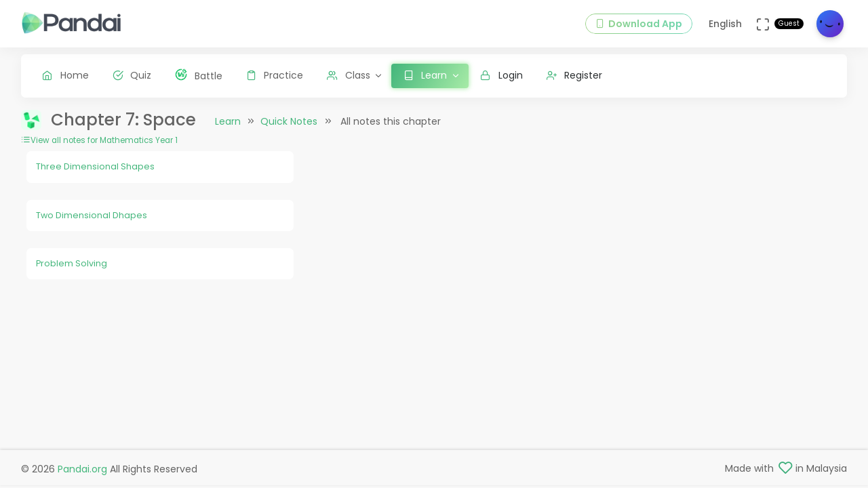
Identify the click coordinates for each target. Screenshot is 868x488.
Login (501, 75)
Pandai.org (82, 469)
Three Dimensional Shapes (95, 166)
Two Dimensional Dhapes (92, 215)
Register (575, 75)
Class (349, 75)
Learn (228, 121)
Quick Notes (289, 121)
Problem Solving (72, 263)
